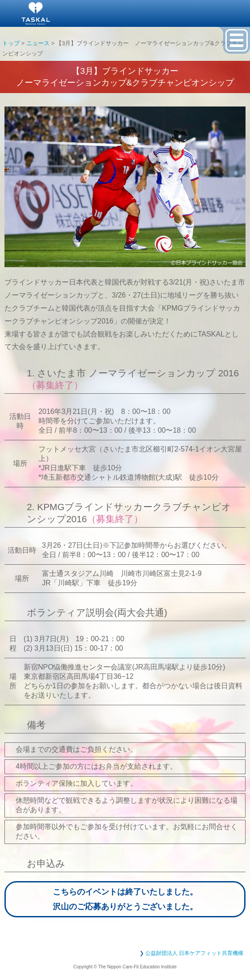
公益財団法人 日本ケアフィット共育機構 (194, 953)
